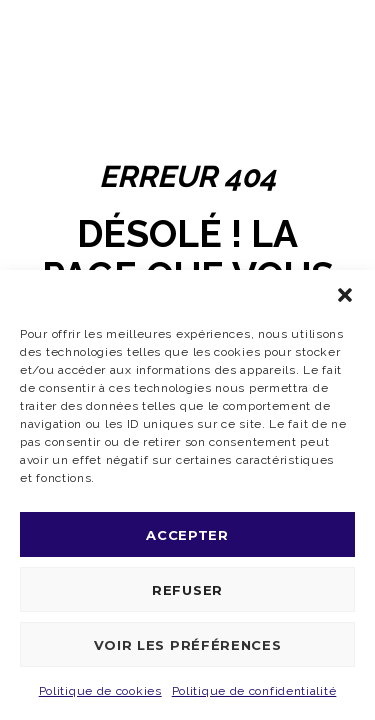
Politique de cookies (100, 691)
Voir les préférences (188, 645)
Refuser (187, 590)
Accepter (187, 535)
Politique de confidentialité (254, 691)
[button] (345, 295)
